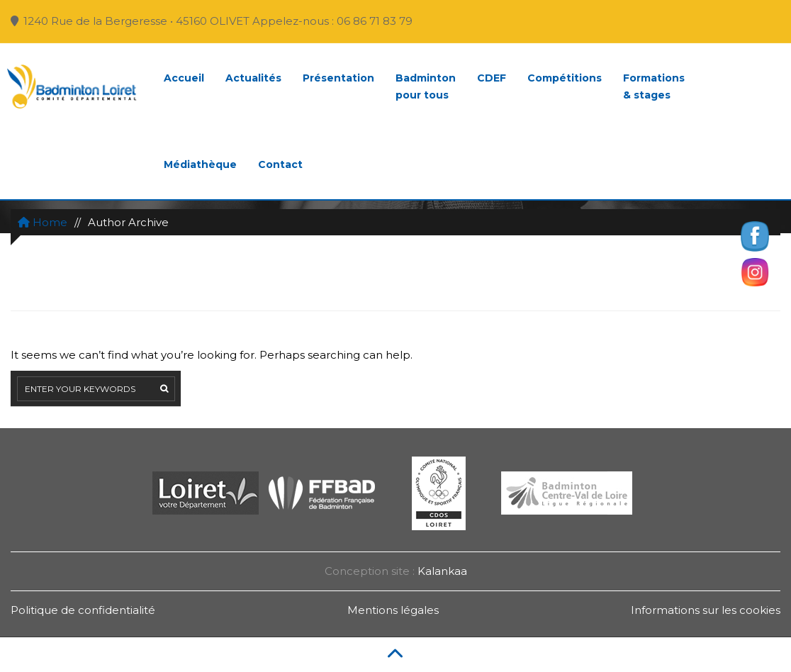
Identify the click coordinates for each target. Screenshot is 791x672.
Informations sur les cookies (706, 610)
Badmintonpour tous (426, 86)
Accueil (184, 78)
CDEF (492, 78)
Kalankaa (442, 571)
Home (43, 222)
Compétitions (565, 78)
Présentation (338, 78)
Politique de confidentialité (83, 610)
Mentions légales (393, 610)
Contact (280, 164)
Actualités (253, 78)
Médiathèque (200, 164)
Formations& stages (654, 86)
